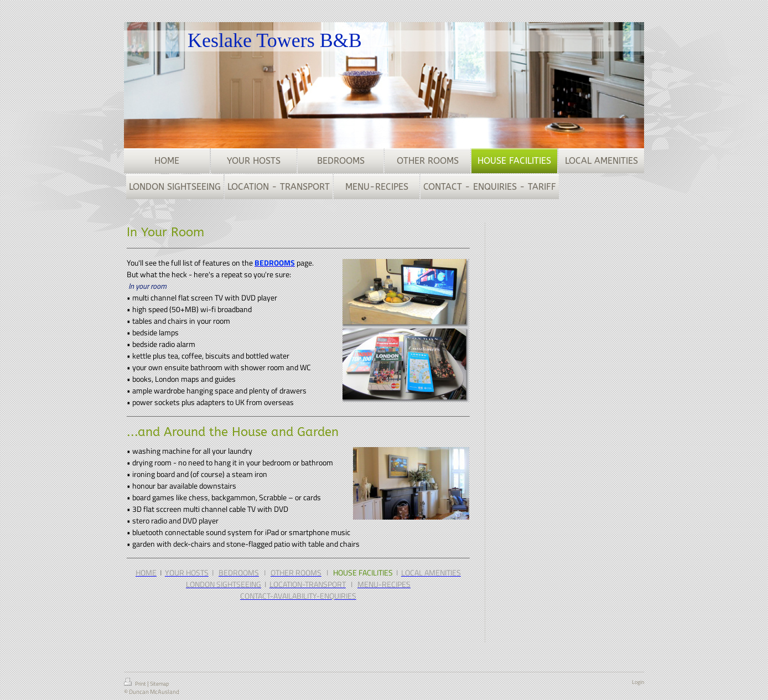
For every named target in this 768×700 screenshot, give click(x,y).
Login (638, 682)
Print (136, 683)
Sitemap (159, 684)
